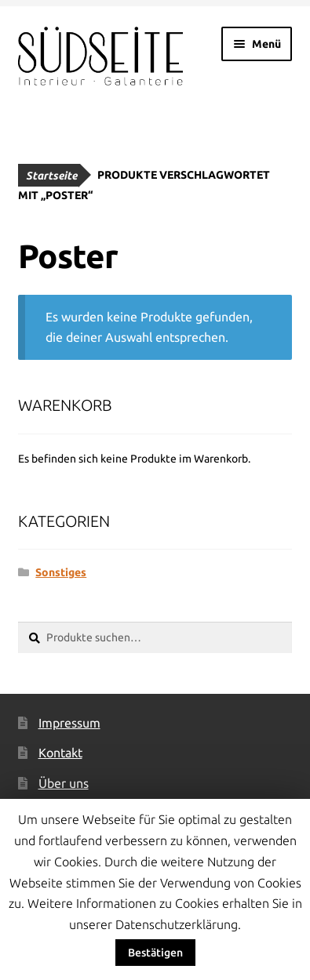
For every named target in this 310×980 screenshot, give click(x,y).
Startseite (51, 176)
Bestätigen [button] (155, 953)
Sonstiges (61, 572)
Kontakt (60, 753)
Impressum (69, 723)
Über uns (64, 783)
